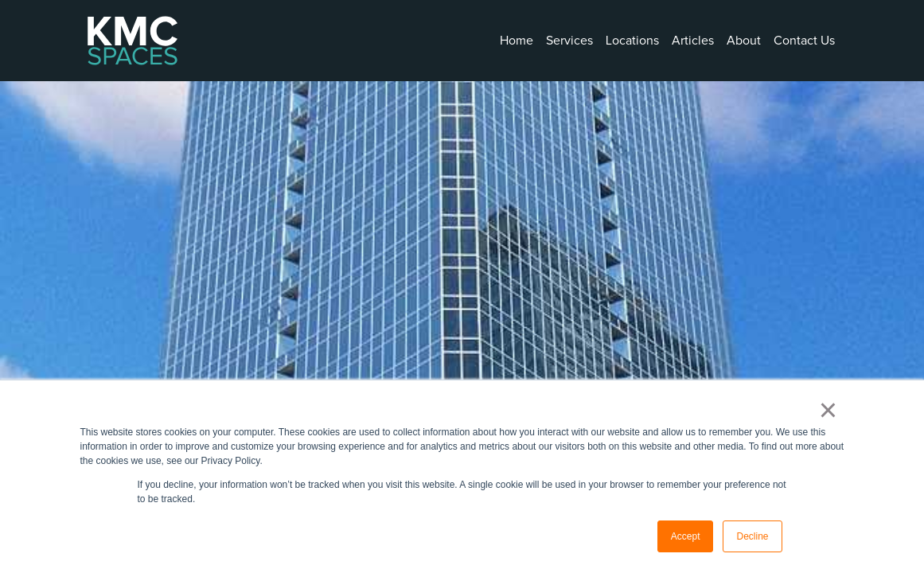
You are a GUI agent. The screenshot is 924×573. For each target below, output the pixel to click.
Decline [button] (752, 536)
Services (569, 41)
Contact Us (804, 41)
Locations (632, 41)
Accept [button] (686, 536)
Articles (693, 41)
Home (517, 41)
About (744, 41)
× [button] (828, 410)
